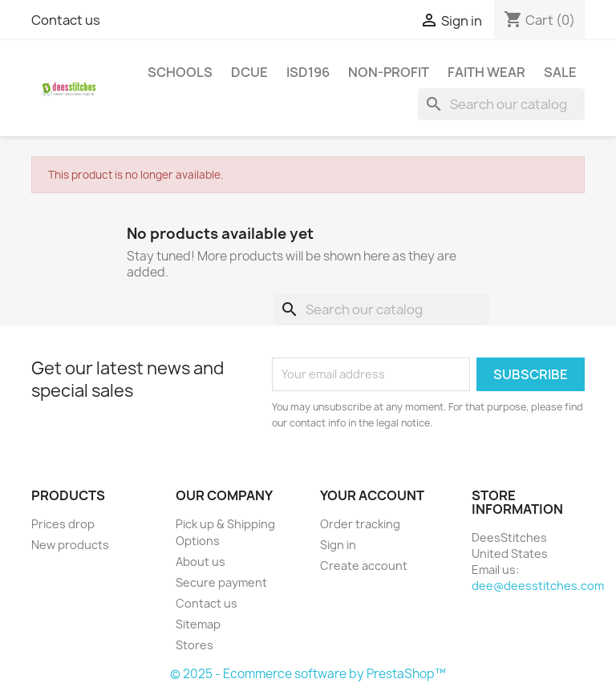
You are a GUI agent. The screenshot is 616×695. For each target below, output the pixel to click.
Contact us (66, 20)
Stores (195, 645)
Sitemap (198, 624)
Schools (180, 72)
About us (201, 562)
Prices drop (63, 524)
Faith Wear (486, 72)
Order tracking (360, 524)
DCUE (249, 72)
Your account (372, 495)
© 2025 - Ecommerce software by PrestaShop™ (308, 674)
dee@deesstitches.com (538, 586)
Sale (560, 72)
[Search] (501, 104)
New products (70, 545)
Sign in (338, 545)
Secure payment (221, 582)
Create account (364, 566)
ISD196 (308, 72)
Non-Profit (389, 72)
